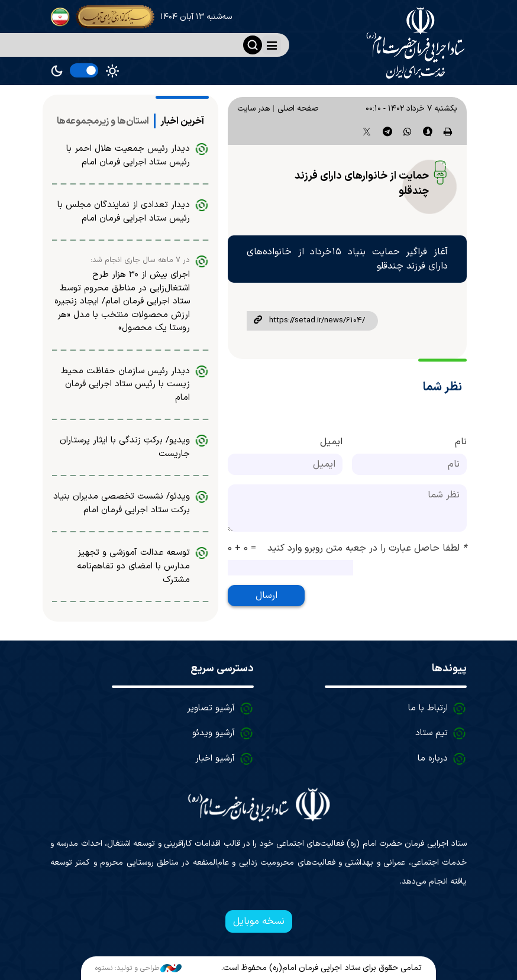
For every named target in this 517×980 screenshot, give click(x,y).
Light (112, 71)
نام (461, 442)
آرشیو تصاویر (211, 708)
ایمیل (331, 442)
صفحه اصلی (298, 109)
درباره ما (433, 759)
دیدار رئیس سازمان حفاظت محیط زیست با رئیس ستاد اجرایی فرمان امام (125, 384)
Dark (57, 71)
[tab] (182, 121)
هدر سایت (253, 109)
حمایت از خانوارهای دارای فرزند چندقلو (362, 184)
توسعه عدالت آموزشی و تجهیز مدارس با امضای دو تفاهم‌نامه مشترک (133, 566)
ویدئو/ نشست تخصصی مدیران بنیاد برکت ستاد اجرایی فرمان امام (122, 503)
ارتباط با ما (428, 708)
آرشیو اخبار (215, 759)
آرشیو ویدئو (214, 733)
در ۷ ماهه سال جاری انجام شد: (140, 260)
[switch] (84, 70)
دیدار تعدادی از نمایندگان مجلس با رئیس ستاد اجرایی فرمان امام (124, 212)
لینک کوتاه (258, 321)
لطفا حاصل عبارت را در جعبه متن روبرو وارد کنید (367, 548)
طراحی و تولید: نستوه (138, 968)
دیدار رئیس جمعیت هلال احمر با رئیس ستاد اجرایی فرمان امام (128, 156)
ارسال (266, 596)
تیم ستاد (432, 733)
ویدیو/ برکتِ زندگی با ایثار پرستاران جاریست (125, 447)
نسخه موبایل (259, 921)
